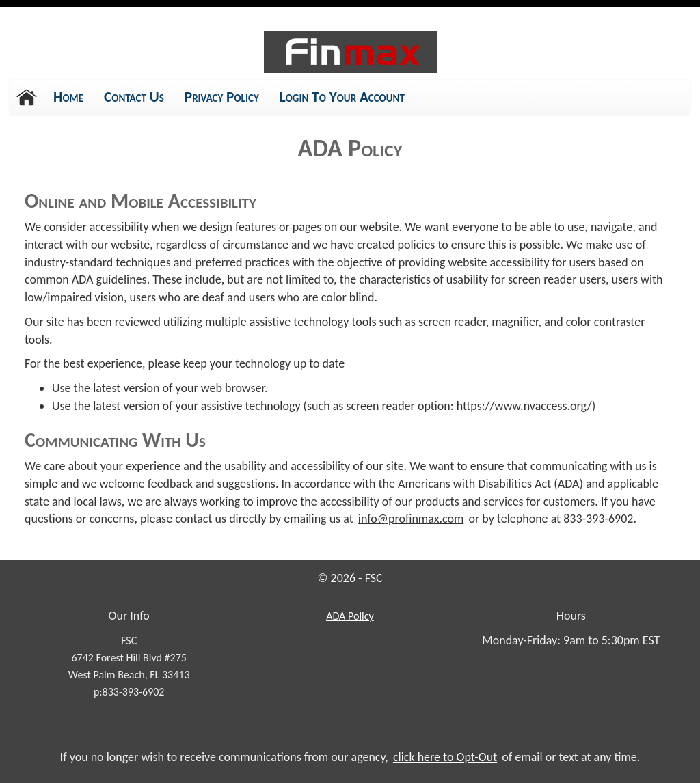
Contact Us (134, 97)
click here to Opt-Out (445, 757)
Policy (349, 616)
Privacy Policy (221, 101)
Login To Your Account (342, 97)
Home (68, 97)
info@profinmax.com (411, 519)
